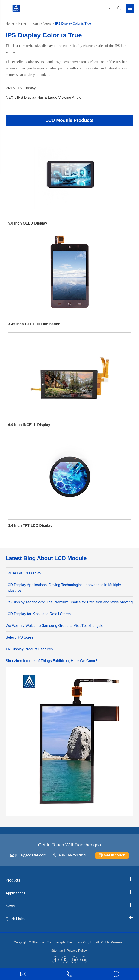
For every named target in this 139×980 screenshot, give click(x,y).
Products (69, 879)
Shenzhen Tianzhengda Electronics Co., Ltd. (64, 942)
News (22, 23)
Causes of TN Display (23, 573)
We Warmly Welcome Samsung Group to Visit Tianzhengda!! (55, 626)
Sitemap (57, 951)
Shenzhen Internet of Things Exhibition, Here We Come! (51, 661)
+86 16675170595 (71, 855)
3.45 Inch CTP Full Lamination (34, 324)
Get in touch (112, 855)
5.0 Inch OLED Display (28, 223)
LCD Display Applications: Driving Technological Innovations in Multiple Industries (63, 588)
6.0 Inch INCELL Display (29, 425)
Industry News (41, 23)
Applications (69, 892)
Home (10, 23)
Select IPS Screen (20, 637)
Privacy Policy (77, 951)
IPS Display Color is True (73, 23)
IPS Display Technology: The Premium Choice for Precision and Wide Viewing (69, 602)
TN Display (27, 88)
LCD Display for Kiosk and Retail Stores (38, 614)
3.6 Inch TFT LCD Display (30, 526)
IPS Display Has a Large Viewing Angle (49, 97)
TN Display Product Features (29, 649)
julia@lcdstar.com (28, 855)
